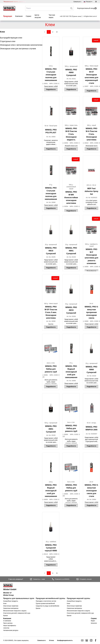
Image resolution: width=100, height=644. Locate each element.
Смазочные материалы (11, 608)
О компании (7, 621)
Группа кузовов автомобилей (45, 603)
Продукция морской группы (78, 598)
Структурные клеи (8, 41)
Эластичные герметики (11, 606)
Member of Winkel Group (8, 594)
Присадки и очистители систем (46, 601)
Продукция (8, 16)
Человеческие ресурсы (11, 630)
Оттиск (52, 640)
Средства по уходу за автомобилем (47, 606)
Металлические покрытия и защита (15, 611)
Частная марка (52, 16)
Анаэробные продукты (11, 601)
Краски (5, 615)
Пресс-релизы (8, 623)
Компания (19, 16)
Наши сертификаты (10, 626)
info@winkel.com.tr (90, 16)
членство (6, 628)
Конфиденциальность (65, 640)
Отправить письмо (84, 579)
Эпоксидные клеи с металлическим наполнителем (21, 45)
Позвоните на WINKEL (61, 579)
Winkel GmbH (10, 589)
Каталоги (94, 623)
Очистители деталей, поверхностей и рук (17, 613)
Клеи (5, 603)
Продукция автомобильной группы (51, 598)
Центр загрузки (38, 16)
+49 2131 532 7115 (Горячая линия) (71, 16)
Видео (93, 621)
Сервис (29, 16)
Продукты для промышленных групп (19, 598)
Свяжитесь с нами (37, 579)
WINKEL (11, 640)
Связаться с (77, 2)
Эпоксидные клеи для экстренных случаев (18, 49)
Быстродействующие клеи (11, 38)
